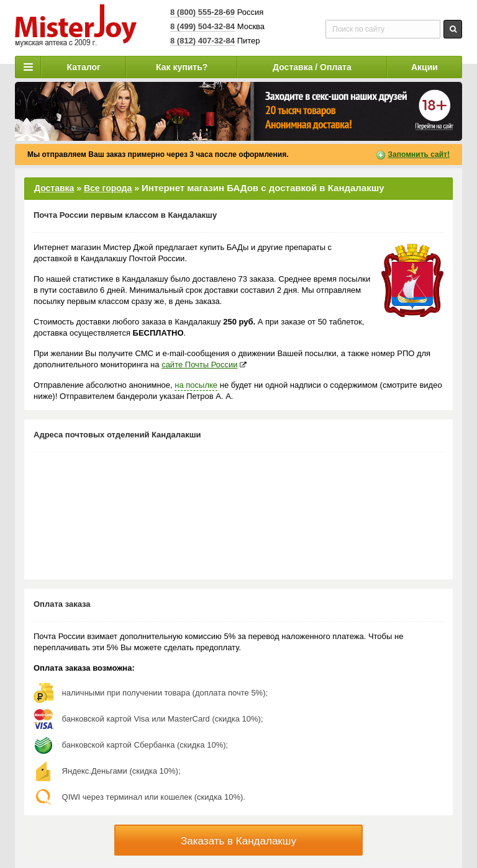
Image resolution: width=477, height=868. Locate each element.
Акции (425, 67)
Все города (108, 188)
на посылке (196, 385)
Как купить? (182, 67)
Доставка (54, 188)
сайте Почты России (199, 365)
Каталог (84, 67)
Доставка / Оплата (312, 67)
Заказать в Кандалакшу (238, 841)
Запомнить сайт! (419, 154)
